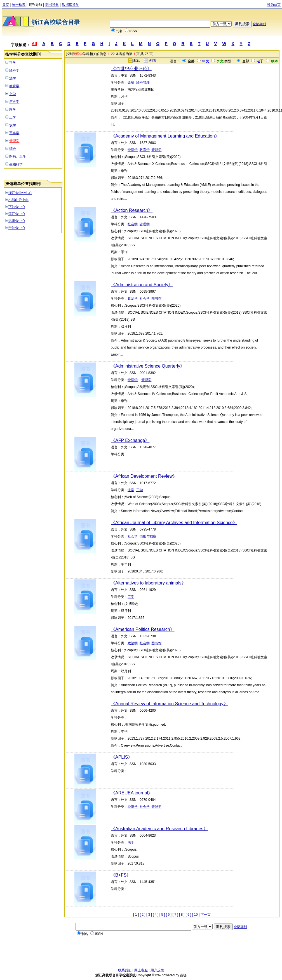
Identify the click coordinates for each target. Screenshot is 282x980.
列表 (153, 60)
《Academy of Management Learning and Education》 (165, 136)
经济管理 (143, 82)
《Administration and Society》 (142, 285)
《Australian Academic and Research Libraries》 (159, 829)
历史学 (14, 102)
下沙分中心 (17, 207)
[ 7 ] (175, 915)
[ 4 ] (156, 915)
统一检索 (19, 5)
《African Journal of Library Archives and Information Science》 (174, 523)
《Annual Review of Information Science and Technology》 (169, 704)
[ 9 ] (188, 915)
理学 (13, 110)
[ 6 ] (169, 915)
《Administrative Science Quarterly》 (148, 366)
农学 (13, 125)
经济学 (14, 70)
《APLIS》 (122, 757)
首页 (6, 5)
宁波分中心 (17, 228)
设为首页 (274, 5)
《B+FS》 (121, 875)
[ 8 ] (182, 915)
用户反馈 (157, 970)
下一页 (206, 915)
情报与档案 (148, 536)
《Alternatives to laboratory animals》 (148, 583)
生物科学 (16, 164)
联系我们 (125, 970)
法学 (13, 78)
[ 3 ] (149, 915)
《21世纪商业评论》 (131, 69)
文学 (13, 94)
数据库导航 (70, 5)
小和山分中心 (18, 200)
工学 (13, 117)
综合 (13, 149)
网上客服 (141, 970)
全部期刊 (259, 24)
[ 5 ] (162, 915)
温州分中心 (17, 221)
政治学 (133, 299)
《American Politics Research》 (143, 629)
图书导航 (52, 5)
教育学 (14, 86)
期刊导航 (36, 5)
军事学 (14, 133)
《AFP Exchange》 (130, 440)
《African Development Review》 (144, 476)
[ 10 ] (196, 915)
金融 (131, 82)
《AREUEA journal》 (132, 793)
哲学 (13, 63)
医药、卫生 (18, 157)
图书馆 (156, 299)
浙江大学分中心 (20, 193)
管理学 (14, 141)
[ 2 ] (143, 915)
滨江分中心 (17, 214)
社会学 (133, 224)
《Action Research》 (132, 210)
